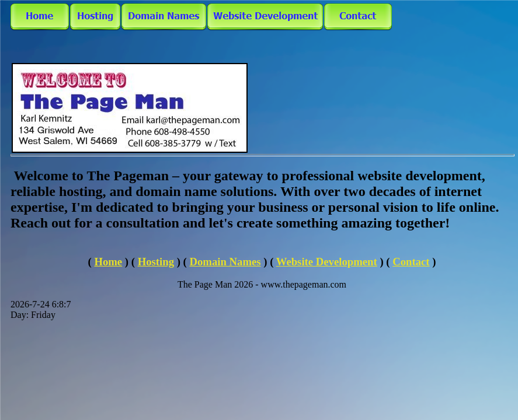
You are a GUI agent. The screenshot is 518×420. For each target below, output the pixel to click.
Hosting (156, 262)
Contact (411, 262)
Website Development (327, 262)
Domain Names (225, 262)
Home (108, 262)
